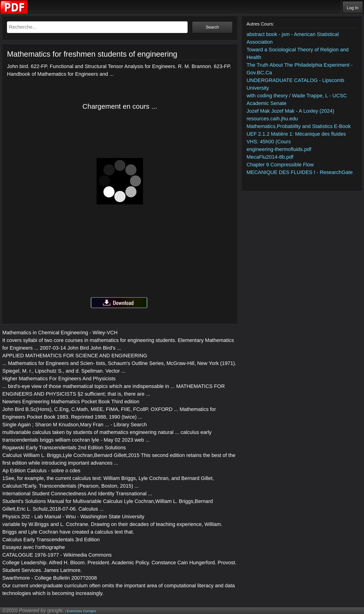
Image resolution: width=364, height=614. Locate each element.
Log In (353, 8)
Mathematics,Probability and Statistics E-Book (299, 126)
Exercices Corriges (81, 611)
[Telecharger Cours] (14, 13)
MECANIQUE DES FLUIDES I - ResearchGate (300, 172)
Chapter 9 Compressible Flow (280, 165)
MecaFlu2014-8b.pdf (270, 157)
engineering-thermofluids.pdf (279, 149)
